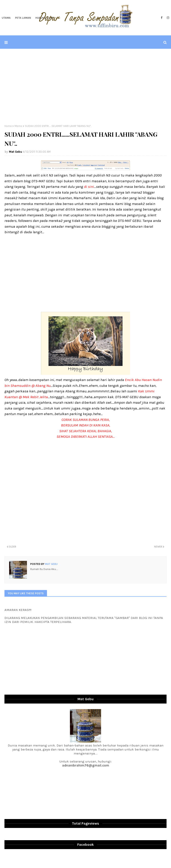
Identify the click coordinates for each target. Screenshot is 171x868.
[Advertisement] (85, 87)
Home (8, 126)
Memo (18, 126)
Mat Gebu (15, 152)
